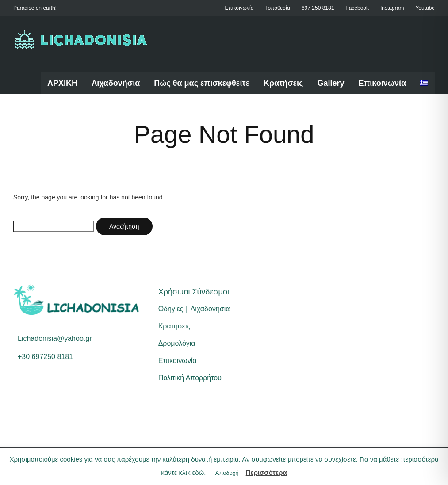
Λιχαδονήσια (116, 83)
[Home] (81, 39)
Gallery (331, 83)
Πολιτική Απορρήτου (190, 378)
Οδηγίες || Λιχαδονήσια (194, 309)
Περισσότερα (266, 472)
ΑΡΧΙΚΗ (62, 83)
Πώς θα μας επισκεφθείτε (202, 83)
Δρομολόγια (177, 343)
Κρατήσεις (283, 83)
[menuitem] (424, 83)
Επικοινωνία (382, 83)
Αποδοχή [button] (227, 473)
